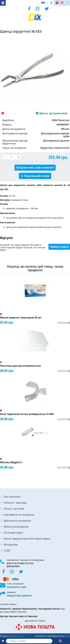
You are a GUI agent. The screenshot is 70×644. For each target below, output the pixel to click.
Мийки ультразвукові (16, 527)
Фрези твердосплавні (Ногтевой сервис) (27, 539)
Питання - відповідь (15, 503)
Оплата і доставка (14, 509)
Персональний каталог (37, 176)
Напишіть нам (16, 587)
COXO (7, 551)
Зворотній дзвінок (19, 595)
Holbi (67, 636)
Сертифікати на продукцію (19, 515)
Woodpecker (11, 545)
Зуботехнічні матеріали (17, 521)
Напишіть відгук (59, 247)
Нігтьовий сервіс (13, 533)
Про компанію (12, 497)
